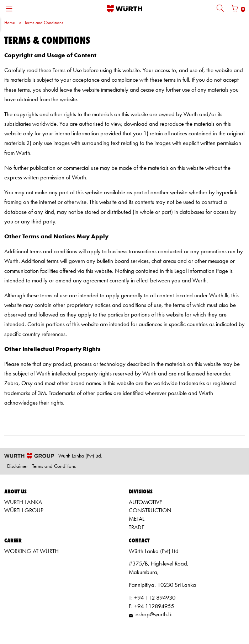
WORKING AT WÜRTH (31, 551)
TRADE (137, 528)
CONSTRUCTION (150, 511)
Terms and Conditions (44, 23)
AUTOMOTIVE (145, 502)
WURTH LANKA (23, 502)
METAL (137, 519)
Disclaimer (17, 467)
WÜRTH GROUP (24, 511)
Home (10, 23)
